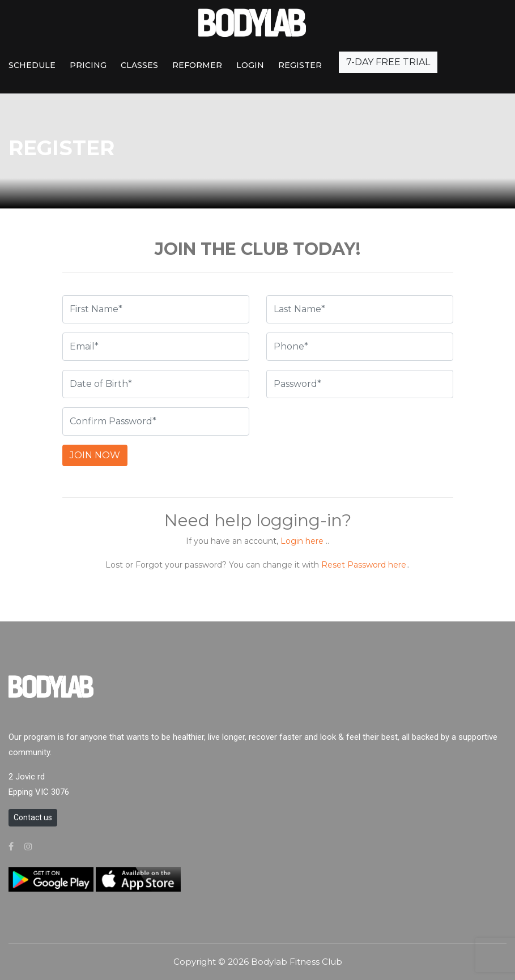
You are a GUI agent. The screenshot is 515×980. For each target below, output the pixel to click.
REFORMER (197, 65)
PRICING (88, 65)
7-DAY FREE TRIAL (388, 62)
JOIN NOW (95, 455)
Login (250, 65)
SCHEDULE (32, 65)
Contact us (33, 817)
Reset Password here (364, 565)
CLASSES (139, 65)
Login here (302, 541)
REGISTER (300, 65)
